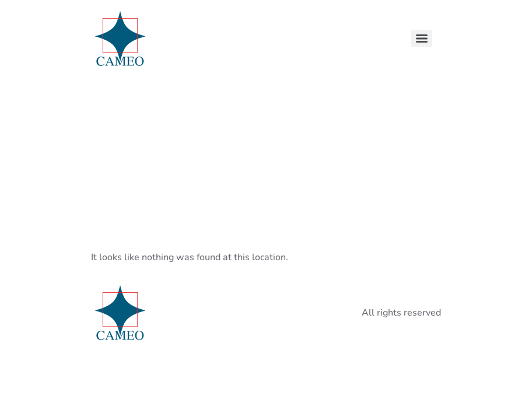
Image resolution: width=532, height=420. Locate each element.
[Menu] (422, 38)
